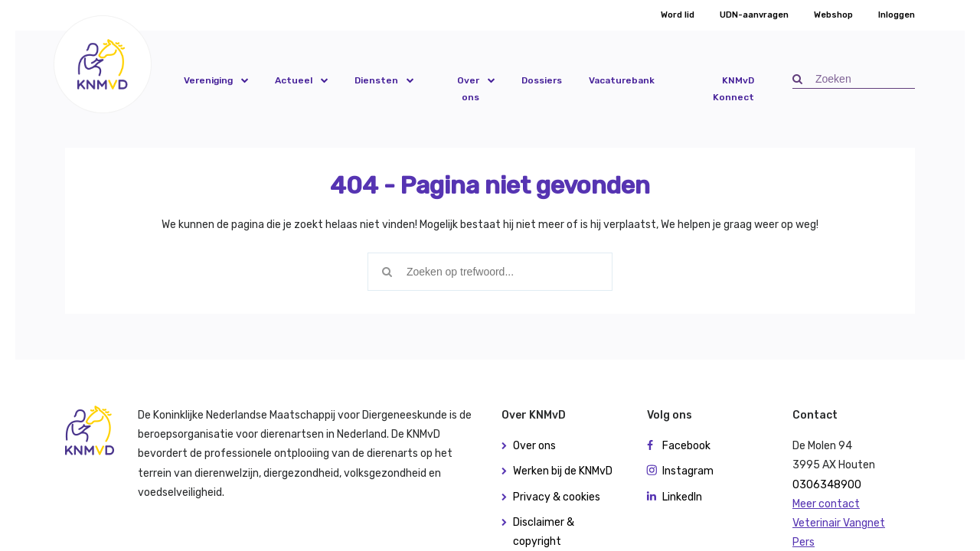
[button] (103, 64)
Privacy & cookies (557, 497)
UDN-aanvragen (754, 15)
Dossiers (542, 80)
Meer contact (826, 504)
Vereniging (208, 80)
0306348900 (827, 485)
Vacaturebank (622, 80)
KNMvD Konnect (733, 89)
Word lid (678, 15)
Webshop (833, 15)
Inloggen (897, 15)
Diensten (376, 80)
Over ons (468, 89)
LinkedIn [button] (682, 497)
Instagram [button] (688, 471)
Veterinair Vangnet (839, 523)
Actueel (294, 80)
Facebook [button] (686, 446)
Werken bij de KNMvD (563, 471)
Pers (804, 542)
